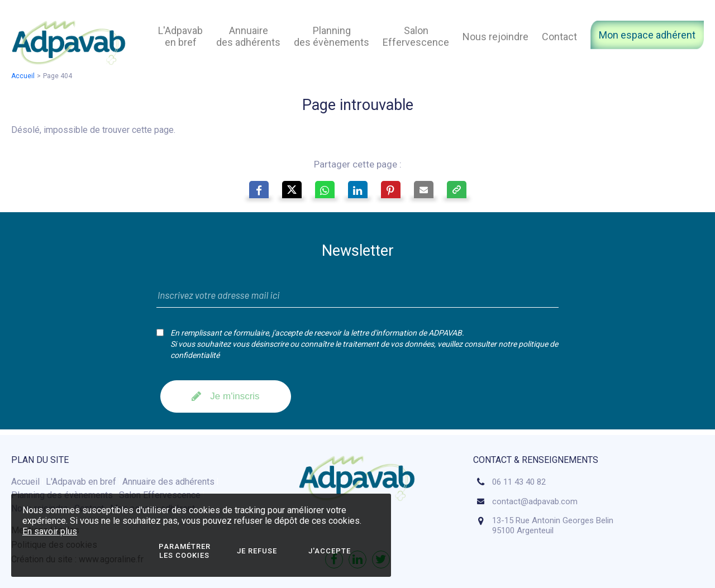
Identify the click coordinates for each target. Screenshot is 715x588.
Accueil (23, 76)
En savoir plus (50, 531)
